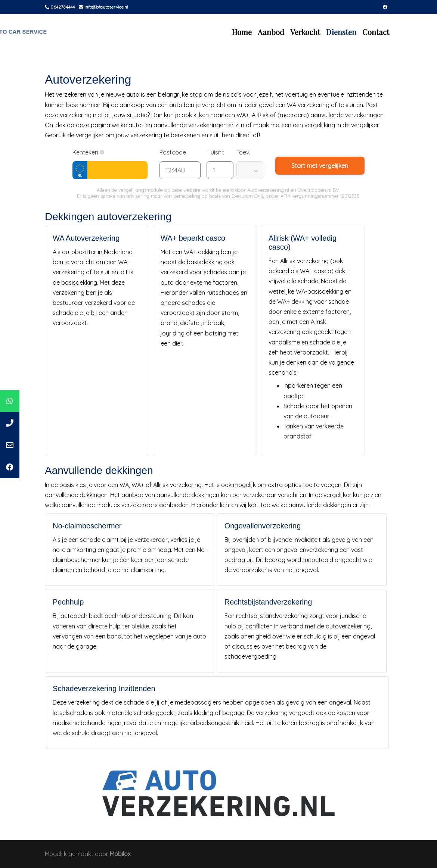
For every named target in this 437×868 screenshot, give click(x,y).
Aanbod (271, 32)
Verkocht (305, 32)
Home (242, 32)
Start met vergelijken (320, 166)
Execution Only (248, 196)
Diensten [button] (341, 32)
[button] (102, 152)
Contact (376, 32)
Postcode (176, 152)
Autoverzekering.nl (268, 190)
